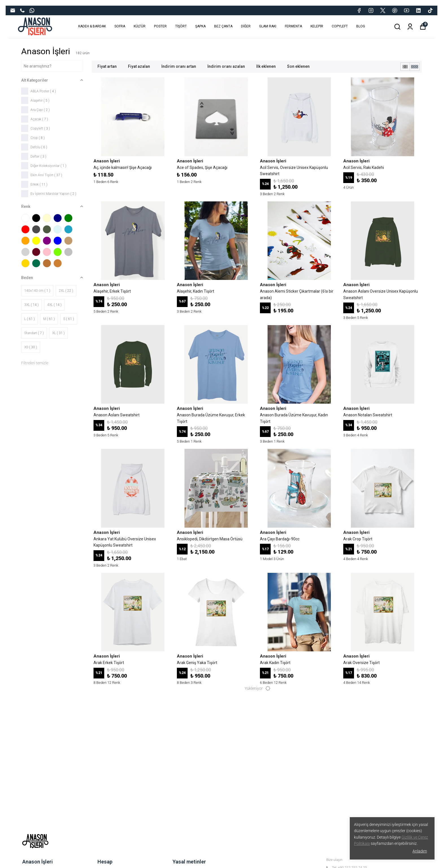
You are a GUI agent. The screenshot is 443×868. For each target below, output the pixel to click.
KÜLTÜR (140, 26)
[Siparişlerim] (410, 27)
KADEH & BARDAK (92, 26)
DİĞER (246, 26)
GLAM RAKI (268, 26)
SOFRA (120, 26)
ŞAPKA (200, 26)
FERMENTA (293, 26)
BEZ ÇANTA (223, 26)
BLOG (361, 26)
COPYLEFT (340, 26)
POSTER (160, 26)
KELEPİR (317, 26)
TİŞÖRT (181, 26)
